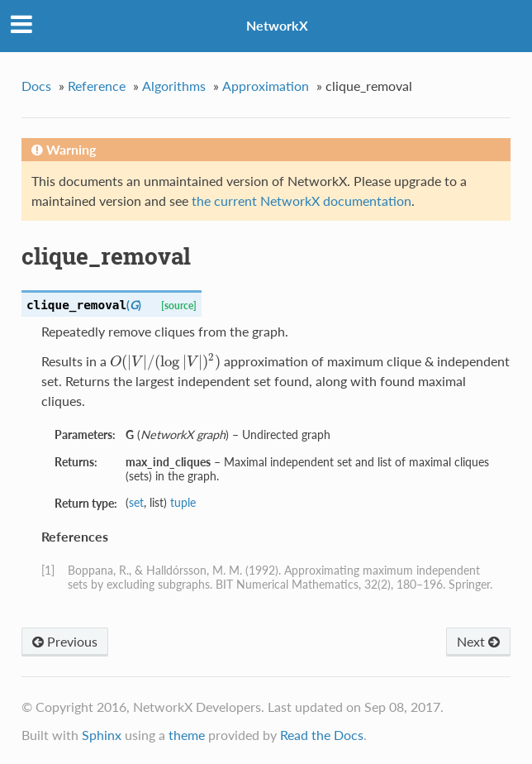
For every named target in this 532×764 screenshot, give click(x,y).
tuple (183, 502)
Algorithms (174, 86)
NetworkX (277, 25)
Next (478, 641)
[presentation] (165, 361)
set (136, 502)
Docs (36, 86)
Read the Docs (322, 735)
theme (187, 735)
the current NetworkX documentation (302, 201)
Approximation (266, 86)
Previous (65, 641)
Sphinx (102, 735)
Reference (97, 86)
